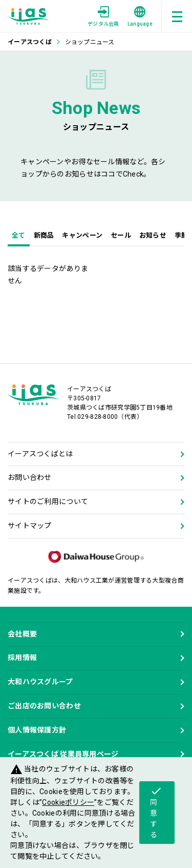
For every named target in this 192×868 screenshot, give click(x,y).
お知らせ (153, 235)
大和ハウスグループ (40, 682)
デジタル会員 (103, 16)
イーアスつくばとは (40, 454)
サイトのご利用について (48, 501)
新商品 (44, 235)
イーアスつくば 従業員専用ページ (63, 754)
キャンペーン (82, 235)
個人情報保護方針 (37, 730)
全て (19, 235)
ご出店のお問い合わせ (44, 706)
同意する (156, 812)
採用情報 (22, 658)
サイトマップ (30, 526)
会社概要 (22, 634)
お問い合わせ (30, 477)
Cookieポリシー (68, 802)
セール (121, 235)
